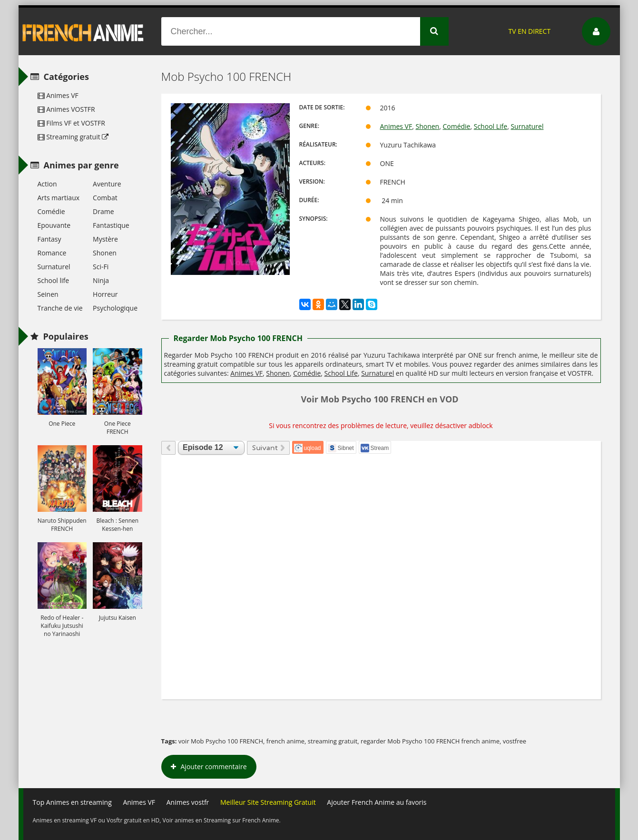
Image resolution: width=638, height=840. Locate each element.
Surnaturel (527, 126)
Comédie (456, 126)
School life (54, 280)
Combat (105, 198)
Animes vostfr (188, 802)
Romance (52, 253)
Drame (103, 211)
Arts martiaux (59, 198)
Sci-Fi (101, 267)
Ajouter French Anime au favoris (377, 802)
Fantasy (49, 239)
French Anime (83, 31)
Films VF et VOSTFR (71, 123)
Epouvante (54, 225)
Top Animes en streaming (72, 802)
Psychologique (115, 308)
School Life (491, 126)
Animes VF (396, 126)
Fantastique (111, 225)
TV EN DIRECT (529, 31)
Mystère (105, 239)
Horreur (105, 294)
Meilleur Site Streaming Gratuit (268, 802)
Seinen (48, 294)
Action (47, 184)
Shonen (427, 126)
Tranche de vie (60, 308)
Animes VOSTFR (66, 109)
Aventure (107, 184)
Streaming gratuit (73, 137)
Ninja (101, 280)
